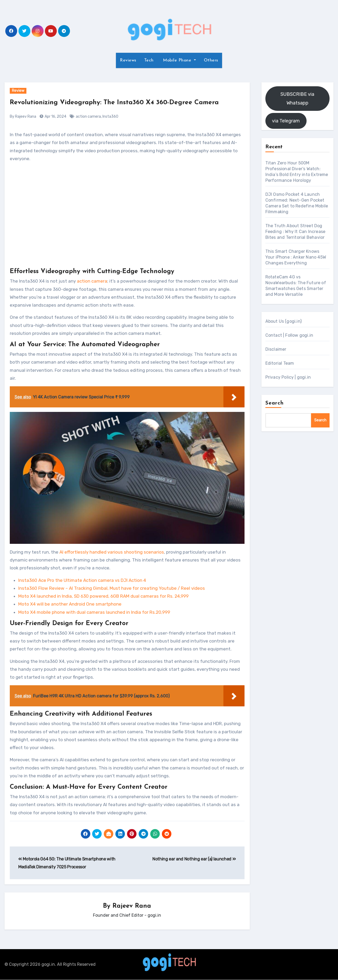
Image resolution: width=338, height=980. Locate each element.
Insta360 (110, 116)
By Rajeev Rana (23, 116)
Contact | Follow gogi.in (289, 335)
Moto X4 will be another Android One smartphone (70, 604)
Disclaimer (276, 349)
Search (275, 403)
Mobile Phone (177, 60)
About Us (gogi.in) (284, 321)
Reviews (128, 60)
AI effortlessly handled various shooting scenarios (112, 552)
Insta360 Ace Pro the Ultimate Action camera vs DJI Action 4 (82, 580)
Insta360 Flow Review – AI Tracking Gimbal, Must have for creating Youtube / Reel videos (112, 588)
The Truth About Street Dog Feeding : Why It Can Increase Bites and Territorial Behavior (295, 232)
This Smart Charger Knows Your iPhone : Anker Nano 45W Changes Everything (296, 257)
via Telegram (286, 121)
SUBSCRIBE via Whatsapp (297, 98)
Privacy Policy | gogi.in (288, 377)
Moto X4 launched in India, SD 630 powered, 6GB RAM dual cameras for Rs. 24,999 (103, 596)
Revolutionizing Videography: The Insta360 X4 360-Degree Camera (124, 103)
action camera (88, 116)
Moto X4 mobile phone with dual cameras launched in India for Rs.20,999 (94, 612)
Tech (149, 60)
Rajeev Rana (132, 906)
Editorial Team (280, 363)
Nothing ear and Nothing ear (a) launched (194, 859)
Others (211, 60)
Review (18, 91)
